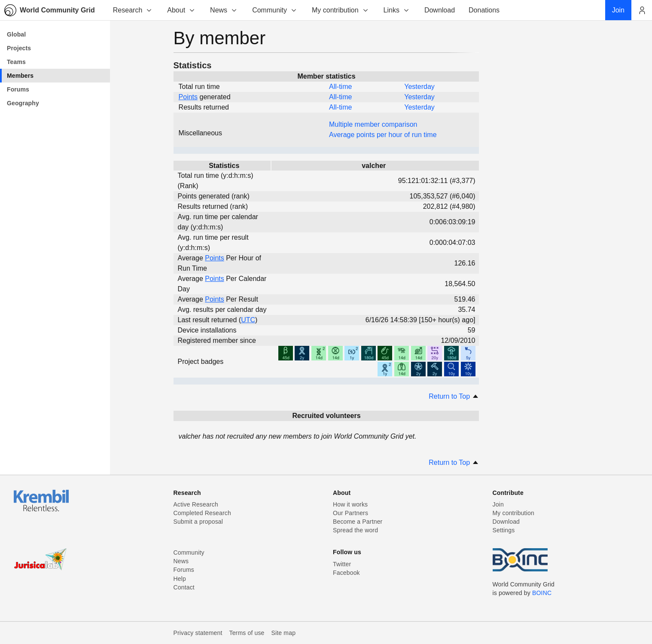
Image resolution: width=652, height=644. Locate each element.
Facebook (346, 573)
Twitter (342, 564)
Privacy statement (198, 633)
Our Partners (350, 513)
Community (275, 10)
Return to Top (454, 396)
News (224, 10)
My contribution (340, 10)
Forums (184, 570)
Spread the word (355, 530)
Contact (184, 587)
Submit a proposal (198, 522)
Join (498, 504)
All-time (340, 87)
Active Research (196, 504)
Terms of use (247, 633)
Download (506, 522)
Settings (504, 530)
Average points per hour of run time (383, 135)
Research (133, 10)
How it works (350, 504)
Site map (284, 633)
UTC (248, 320)
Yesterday (419, 87)
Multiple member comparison (373, 124)
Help (180, 579)
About (181, 10)
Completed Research (202, 513)
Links (397, 10)
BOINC (542, 593)
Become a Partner (358, 522)
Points (188, 97)
